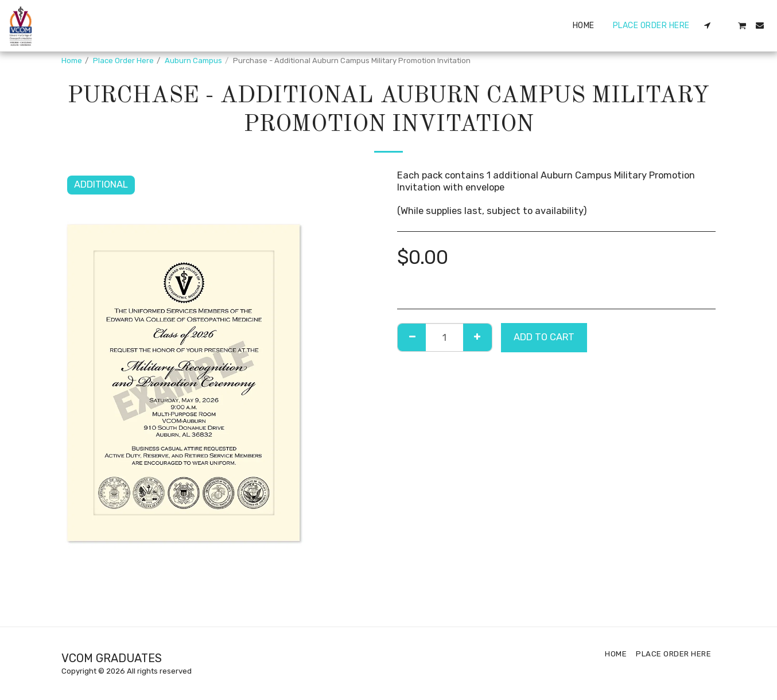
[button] (708, 25)
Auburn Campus (193, 61)
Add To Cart (544, 337)
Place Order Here (123, 61)
